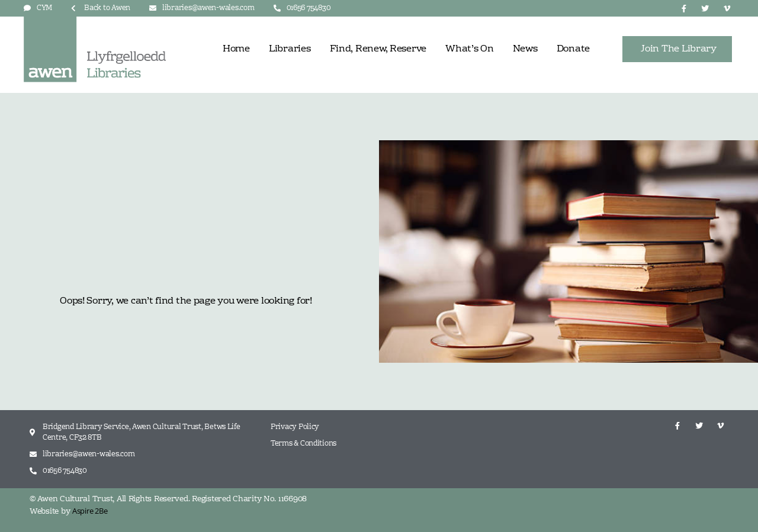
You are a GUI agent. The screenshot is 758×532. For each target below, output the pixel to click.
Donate (573, 49)
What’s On (470, 49)
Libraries (290, 49)
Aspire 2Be (90, 511)
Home (236, 49)
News (525, 49)
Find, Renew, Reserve (378, 49)
